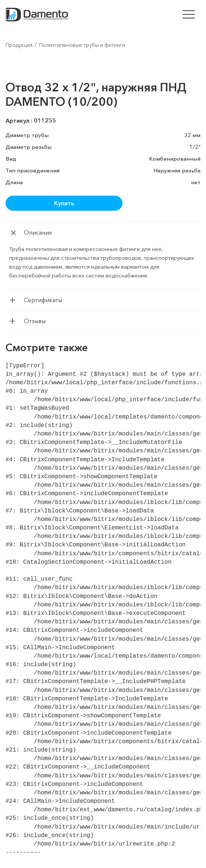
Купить (64, 203)
